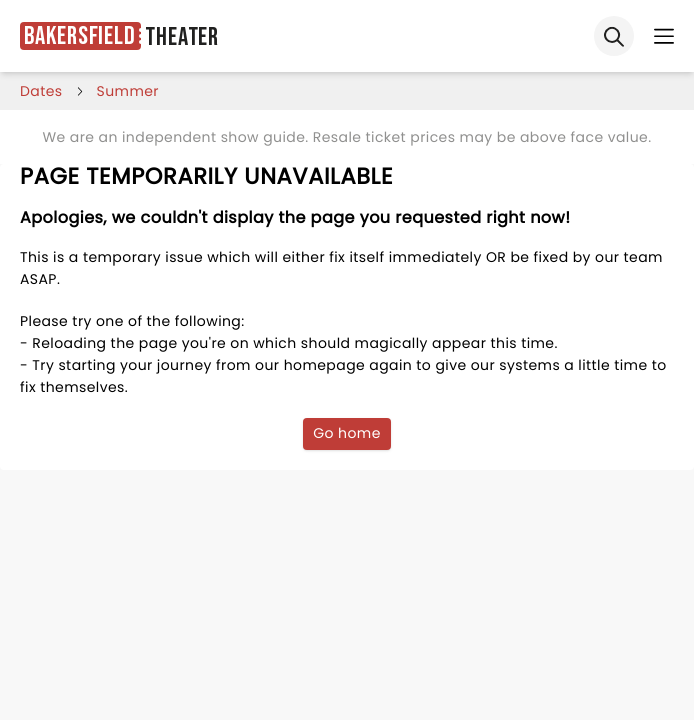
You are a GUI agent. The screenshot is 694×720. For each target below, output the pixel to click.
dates (41, 91)
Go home (347, 433)
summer (128, 91)
